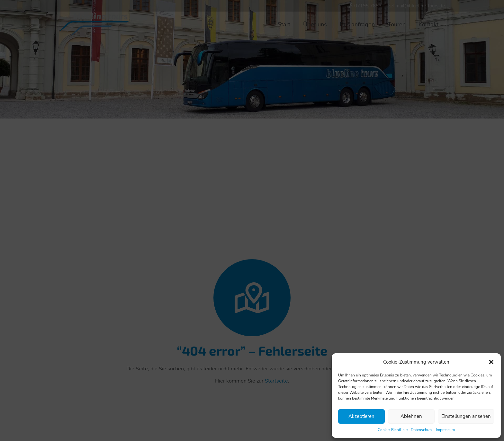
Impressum (445, 430)
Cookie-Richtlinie (393, 430)
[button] (491, 362)
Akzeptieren (361, 416)
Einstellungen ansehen (466, 416)
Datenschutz (422, 430)
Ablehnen (411, 416)
